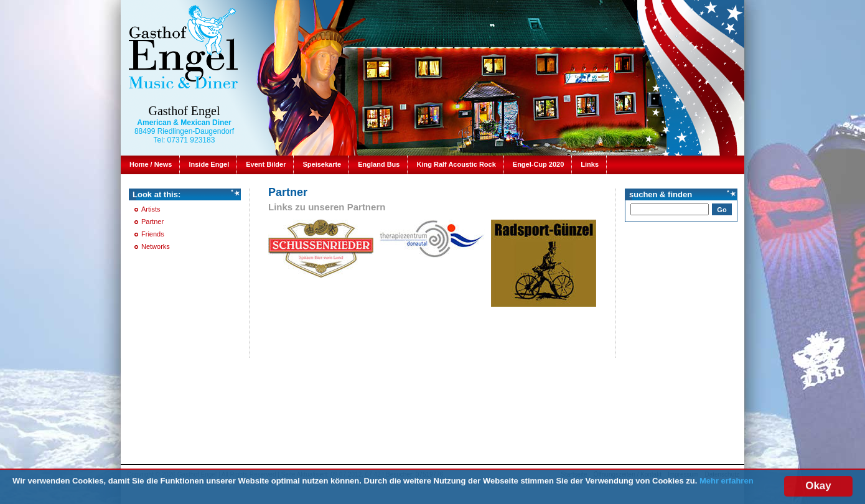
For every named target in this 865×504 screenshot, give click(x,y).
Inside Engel (209, 164)
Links (590, 164)
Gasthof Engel (185, 111)
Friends (153, 234)
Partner (152, 222)
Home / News (151, 164)
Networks (156, 246)
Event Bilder (266, 164)
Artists (151, 209)
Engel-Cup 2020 (539, 164)
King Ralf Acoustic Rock (456, 164)
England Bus (379, 164)
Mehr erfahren (727, 481)
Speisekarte (322, 164)
